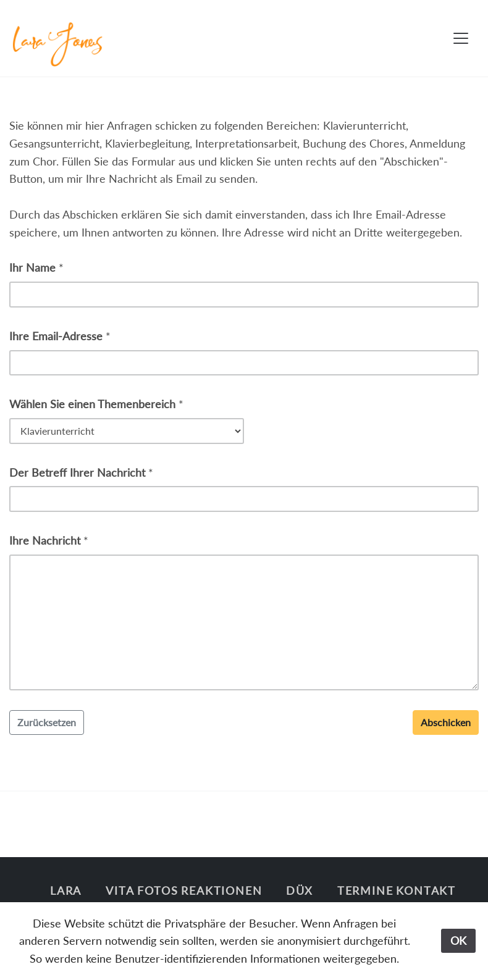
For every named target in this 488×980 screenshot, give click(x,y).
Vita (120, 890)
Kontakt (426, 890)
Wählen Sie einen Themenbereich (92, 404)
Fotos (158, 890)
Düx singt (300, 899)
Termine (365, 890)
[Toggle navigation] (461, 38)
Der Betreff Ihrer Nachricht (77, 472)
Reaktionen (221, 890)
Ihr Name (32, 267)
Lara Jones (66, 899)
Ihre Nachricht (45, 540)
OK (458, 940)
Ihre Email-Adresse (56, 336)
